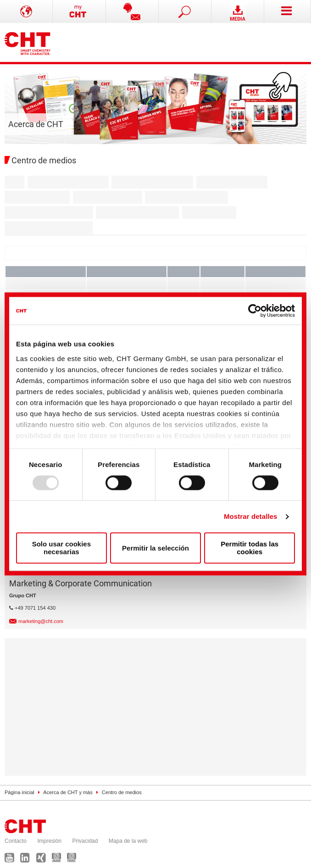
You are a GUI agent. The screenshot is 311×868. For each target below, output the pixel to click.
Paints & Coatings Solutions (49, 212)
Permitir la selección (155, 548)
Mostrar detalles (251, 516)
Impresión (49, 841)
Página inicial (19, 792)
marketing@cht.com (41, 621)
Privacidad (85, 841)
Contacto (16, 841)
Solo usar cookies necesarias (61, 548)
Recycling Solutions (37, 197)
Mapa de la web (128, 841)
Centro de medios (122, 792)
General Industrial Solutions (49, 228)
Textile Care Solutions (232, 182)
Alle (14, 182)
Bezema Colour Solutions (152, 182)
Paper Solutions (209, 212)
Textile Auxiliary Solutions (68, 182)
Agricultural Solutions (108, 197)
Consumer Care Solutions (186, 197)
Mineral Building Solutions (137, 212)
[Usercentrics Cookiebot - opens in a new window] (255, 311)
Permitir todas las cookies (250, 548)
